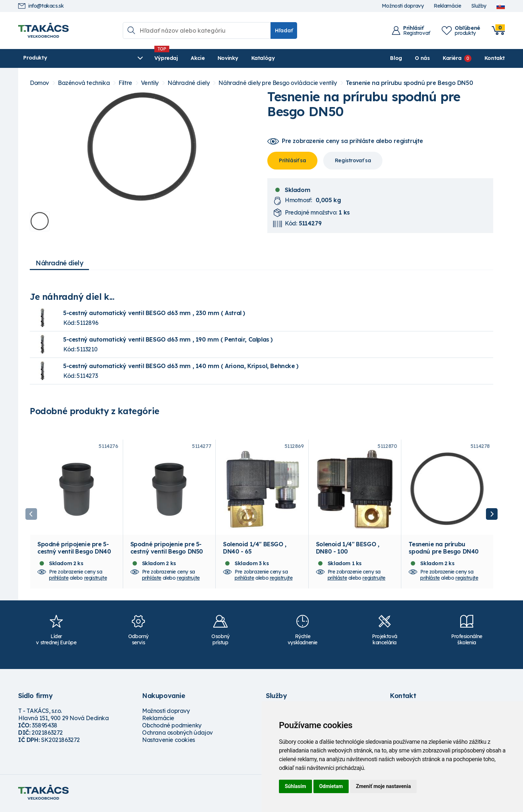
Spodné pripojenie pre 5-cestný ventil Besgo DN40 (74, 550)
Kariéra (452, 58)
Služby (479, 6)
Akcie (160, 58)
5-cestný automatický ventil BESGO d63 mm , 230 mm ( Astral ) (154, 313)
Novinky (190, 58)
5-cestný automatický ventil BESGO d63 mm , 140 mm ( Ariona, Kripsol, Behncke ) (181, 366)
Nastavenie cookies (169, 742)
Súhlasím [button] (295, 786)
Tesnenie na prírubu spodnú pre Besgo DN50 (410, 83)
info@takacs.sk (41, 6)
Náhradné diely (188, 83)
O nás (422, 58)
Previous (31, 515)
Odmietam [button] (331, 786)
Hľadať (284, 30)
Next (492, 515)
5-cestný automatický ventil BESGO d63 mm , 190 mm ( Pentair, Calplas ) (168, 339)
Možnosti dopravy (403, 6)
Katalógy (226, 58)
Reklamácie (447, 6)
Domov (39, 83)
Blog (396, 58)
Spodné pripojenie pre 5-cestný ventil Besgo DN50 (167, 550)
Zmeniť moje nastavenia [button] (383, 786)
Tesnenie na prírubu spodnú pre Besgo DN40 (444, 550)
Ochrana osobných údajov (177, 735)
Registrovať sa (353, 160)
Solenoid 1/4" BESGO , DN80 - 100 (348, 550)
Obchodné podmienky (172, 727)
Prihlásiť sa (292, 160)
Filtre (125, 83)
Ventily (150, 83)
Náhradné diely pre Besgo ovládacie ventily (277, 83)
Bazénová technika (84, 83)
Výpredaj (129, 58)
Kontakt (495, 58)
